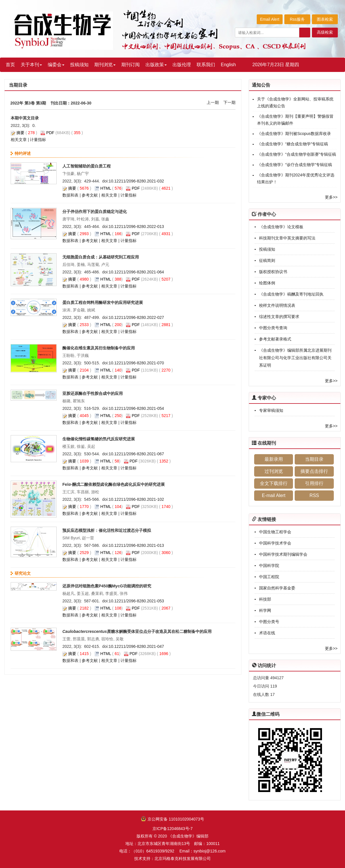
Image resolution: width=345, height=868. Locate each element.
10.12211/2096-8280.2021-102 (136, 499)
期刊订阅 (131, 65)
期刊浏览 (105, 65)
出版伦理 (182, 65)
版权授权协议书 (273, 272)
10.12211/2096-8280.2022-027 (136, 317)
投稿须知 (79, 65)
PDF (50, 133)
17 (273, 694)
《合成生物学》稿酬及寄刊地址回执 (291, 294)
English (228, 65)
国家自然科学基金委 (277, 588)
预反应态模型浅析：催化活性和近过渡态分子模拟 (107, 530)
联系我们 (206, 65)
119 (274, 686)
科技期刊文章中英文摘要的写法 (287, 238)
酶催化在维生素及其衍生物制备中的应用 (99, 348)
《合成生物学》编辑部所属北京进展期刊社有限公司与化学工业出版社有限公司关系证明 (295, 358)
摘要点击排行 (314, 471)
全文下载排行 (274, 483)
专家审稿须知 (271, 410)
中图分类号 (269, 622)
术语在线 (267, 633)
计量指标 (38, 140)
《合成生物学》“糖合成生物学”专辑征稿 (293, 144)
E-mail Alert (274, 495)
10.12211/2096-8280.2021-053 (136, 601)
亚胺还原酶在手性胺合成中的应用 (93, 393)
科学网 (265, 610)
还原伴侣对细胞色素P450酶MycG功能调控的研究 (107, 586)
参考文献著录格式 (275, 339)
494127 (277, 678)
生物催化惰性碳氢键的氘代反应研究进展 (99, 439)
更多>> (331, 197)
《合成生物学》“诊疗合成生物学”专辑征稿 (295, 165)
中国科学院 (269, 566)
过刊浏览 (274, 471)
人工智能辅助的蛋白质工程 (87, 166)
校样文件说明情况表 (277, 305)
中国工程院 (269, 577)
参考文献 (90, 195)
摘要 (20, 133)
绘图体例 (267, 283)
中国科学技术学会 (275, 543)
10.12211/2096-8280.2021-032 (136, 181)
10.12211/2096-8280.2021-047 (136, 646)
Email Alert (270, 19)
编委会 (56, 65)
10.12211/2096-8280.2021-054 (136, 408)
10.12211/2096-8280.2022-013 (136, 226)
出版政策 (156, 65)
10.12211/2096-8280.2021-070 (136, 363)
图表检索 (325, 19)
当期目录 (314, 459)
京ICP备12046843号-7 (172, 829)
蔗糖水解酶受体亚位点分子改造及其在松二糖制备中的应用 (137, 631)
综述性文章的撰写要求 (279, 317)
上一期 (213, 102)
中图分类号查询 (273, 328)
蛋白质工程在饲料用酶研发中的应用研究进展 (103, 302)
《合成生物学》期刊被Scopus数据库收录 (294, 134)
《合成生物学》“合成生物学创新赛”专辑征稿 (297, 154)
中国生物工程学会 (275, 532)
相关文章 (19, 140)
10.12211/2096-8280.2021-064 (136, 272)
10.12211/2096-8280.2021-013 (136, 545)
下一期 (229, 102)
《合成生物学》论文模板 (281, 227)
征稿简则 (267, 260)
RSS (314, 495)
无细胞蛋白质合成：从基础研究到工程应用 (101, 257)
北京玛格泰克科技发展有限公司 (183, 859)
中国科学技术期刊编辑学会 (283, 554)
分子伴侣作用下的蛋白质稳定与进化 (95, 212)
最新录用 (274, 459)
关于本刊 (31, 65)
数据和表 (70, 195)
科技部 (265, 599)
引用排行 (314, 483)
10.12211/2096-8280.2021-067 (136, 454)
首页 (10, 65)
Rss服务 (297, 19)
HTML (106, 188)
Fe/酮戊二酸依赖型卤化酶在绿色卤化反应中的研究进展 (114, 484)
